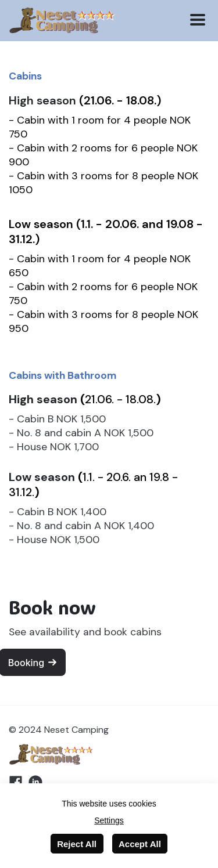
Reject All (77, 844)
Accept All (140, 844)
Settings (109, 820)
